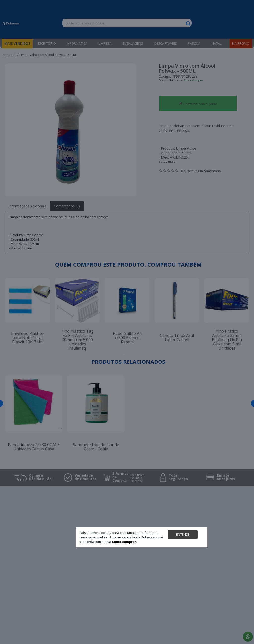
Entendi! (183, 534)
